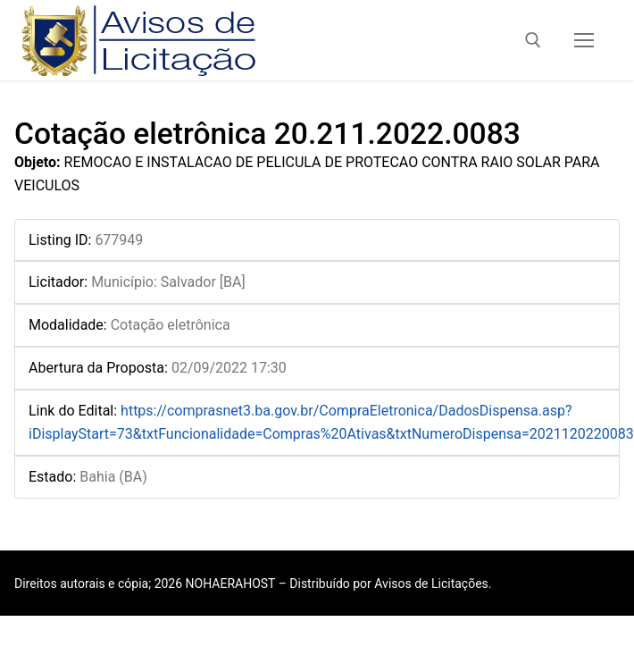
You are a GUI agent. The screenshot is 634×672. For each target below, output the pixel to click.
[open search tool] (533, 40)
